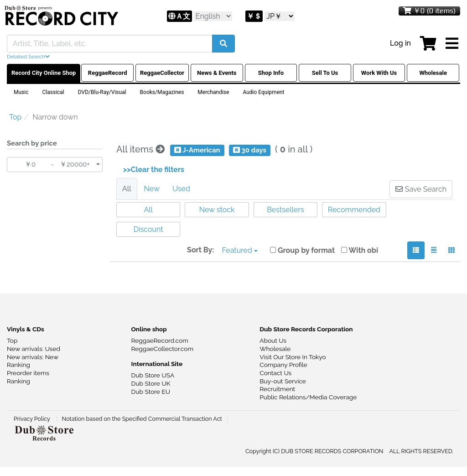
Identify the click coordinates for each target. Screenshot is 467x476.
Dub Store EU (151, 392)
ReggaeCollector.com (162, 349)
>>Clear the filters (154, 170)
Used (181, 189)
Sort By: (200, 250)
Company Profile (283, 365)
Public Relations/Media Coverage (308, 397)
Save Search (421, 189)
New (152, 189)
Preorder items (28, 373)
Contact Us (275, 373)
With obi (360, 250)
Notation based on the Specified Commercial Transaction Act (142, 419)
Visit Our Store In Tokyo (293, 357)
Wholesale (275, 349)
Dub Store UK (151, 383)
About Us (273, 340)
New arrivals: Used (34, 349)
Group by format (302, 250)
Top (12, 340)
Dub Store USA (153, 375)
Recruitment (277, 389)
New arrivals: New (33, 357)
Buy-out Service (283, 381)
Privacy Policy (33, 419)
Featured (240, 250)
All (127, 189)
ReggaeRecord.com (160, 340)
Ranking (18, 365)
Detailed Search (28, 57)
